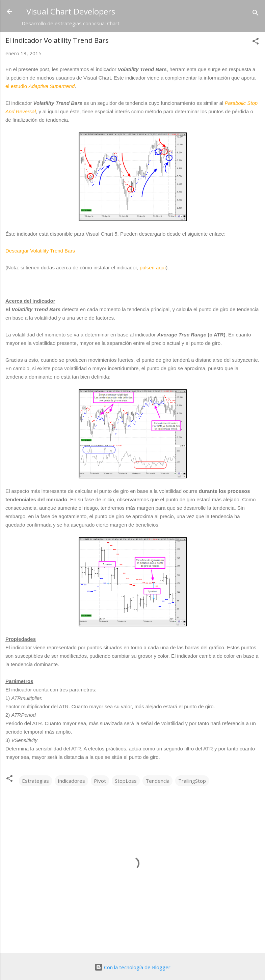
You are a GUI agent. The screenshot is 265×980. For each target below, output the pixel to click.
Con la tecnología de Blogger (132, 967)
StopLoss (126, 781)
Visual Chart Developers (71, 11)
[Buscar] (256, 14)
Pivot (100, 781)
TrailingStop (192, 781)
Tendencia (157, 781)
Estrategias (35, 781)
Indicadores (71, 781)
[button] (256, 42)
